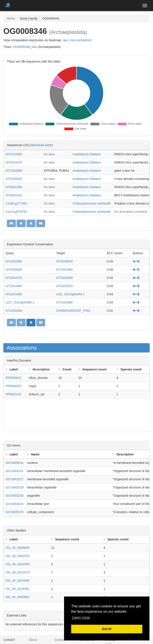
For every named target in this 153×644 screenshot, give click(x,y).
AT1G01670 (14, 162)
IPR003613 (13, 378)
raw (65, 40)
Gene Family (29, 18)
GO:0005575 (14, 512)
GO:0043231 (14, 471)
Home (11, 18)
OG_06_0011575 (17, 572)
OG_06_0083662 (17, 597)
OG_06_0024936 (17, 564)
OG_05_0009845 (17, 548)
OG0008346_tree (25, 47)
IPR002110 (13, 394)
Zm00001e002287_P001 (73, 311)
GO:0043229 (14, 487)
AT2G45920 (14, 179)
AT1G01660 (14, 154)
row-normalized (81, 40)
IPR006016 (13, 386)
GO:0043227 (14, 479)
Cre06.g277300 (16, 203)
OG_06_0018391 (17, 589)
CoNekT (9, 640)
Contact (60, 640)
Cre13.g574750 (16, 212)
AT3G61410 (14, 195)
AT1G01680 (14, 171)
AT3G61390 (14, 187)
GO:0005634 (14, 463)
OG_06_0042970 (17, 556)
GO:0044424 (14, 504)
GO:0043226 (14, 496)
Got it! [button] (107, 629)
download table (41, 145)
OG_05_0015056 (17, 581)
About (33, 640)
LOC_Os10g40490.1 (70, 294)
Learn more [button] (81, 617)
